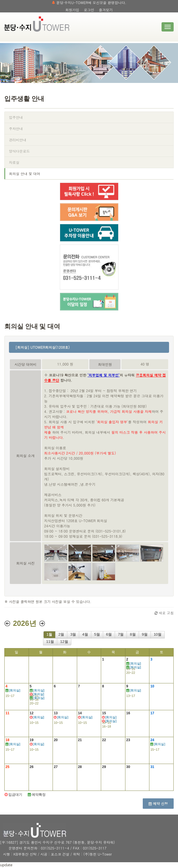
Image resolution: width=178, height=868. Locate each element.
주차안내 (16, 128)
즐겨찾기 (106, 10)
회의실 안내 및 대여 (25, 174)
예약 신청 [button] (158, 803)
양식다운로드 (19, 151)
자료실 (14, 162)
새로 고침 (164, 613)
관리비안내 (18, 140)
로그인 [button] (89, 10)
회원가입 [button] (72, 10)
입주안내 (16, 117)
